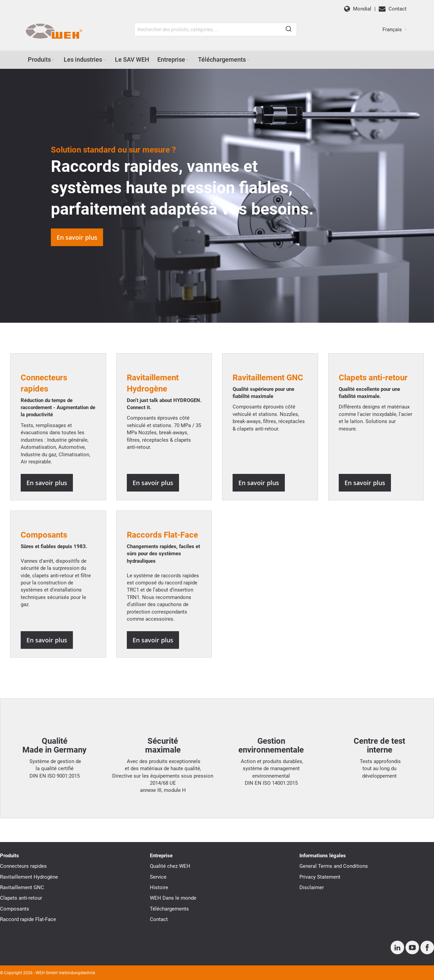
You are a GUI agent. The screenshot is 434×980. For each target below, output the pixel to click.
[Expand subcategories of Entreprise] (188, 60)
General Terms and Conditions (334, 866)
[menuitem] (42, 60)
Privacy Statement (320, 877)
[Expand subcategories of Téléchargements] (248, 60)
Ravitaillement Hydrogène (29, 877)
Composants (44, 535)
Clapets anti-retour (21, 898)
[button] (395, 29)
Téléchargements (169, 909)
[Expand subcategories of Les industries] (104, 60)
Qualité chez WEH (170, 866)
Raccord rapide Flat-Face (28, 919)
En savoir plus (77, 237)
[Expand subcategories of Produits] (53, 60)
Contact (159, 919)
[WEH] (54, 32)
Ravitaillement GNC (22, 887)
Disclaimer (312, 887)
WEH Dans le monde (173, 898)
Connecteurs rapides (23, 866)
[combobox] (216, 29)
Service (158, 877)
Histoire (159, 887)
